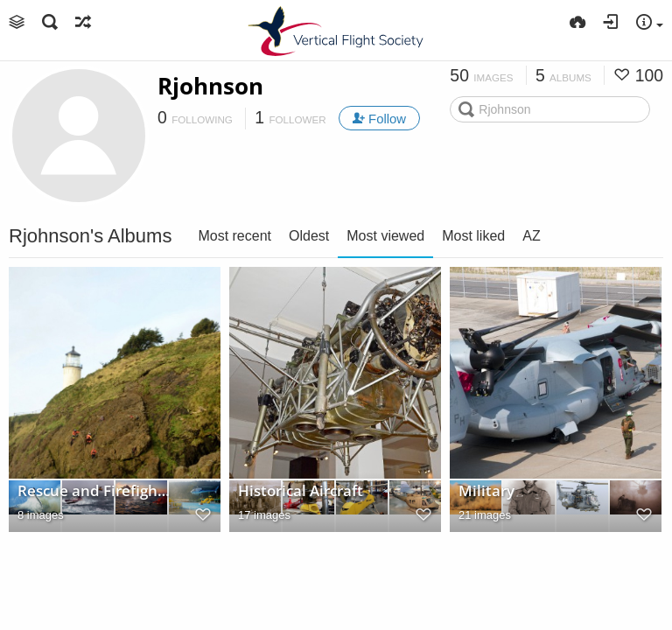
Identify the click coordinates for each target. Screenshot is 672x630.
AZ (531, 236)
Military (486, 491)
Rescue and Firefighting (95, 491)
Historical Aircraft (301, 491)
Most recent (234, 236)
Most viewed (385, 236)
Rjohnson (210, 86)
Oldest (309, 236)
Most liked (473, 236)
